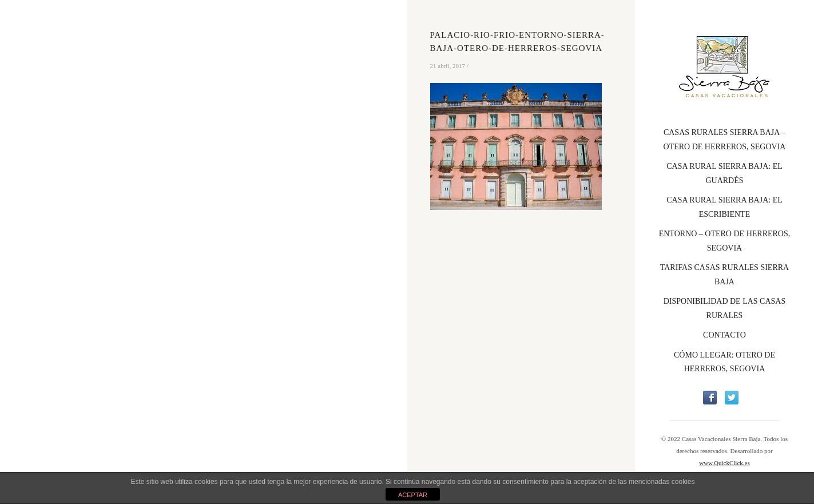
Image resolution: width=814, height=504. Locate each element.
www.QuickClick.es (724, 463)
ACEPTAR (413, 495)
